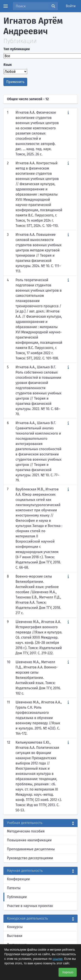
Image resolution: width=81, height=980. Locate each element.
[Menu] (6, 6)
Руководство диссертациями (30, 858)
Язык (8, 65)
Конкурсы (15, 927)
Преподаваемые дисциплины (31, 849)
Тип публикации (17, 49)
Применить (15, 82)
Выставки (15, 936)
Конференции (18, 879)
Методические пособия (26, 831)
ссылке (57, 959)
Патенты (14, 888)
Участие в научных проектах (30, 906)
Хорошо (68, 972)
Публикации (17, 897)
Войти (71, 6)
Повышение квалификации (29, 840)
